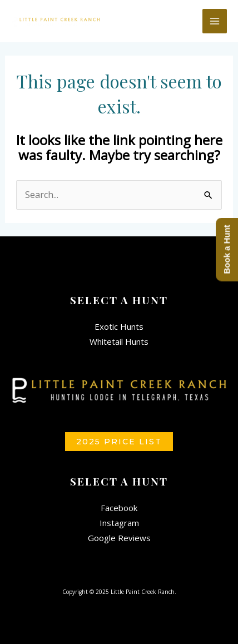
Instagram (119, 523)
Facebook (119, 508)
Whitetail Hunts (119, 341)
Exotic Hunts (119, 326)
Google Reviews (119, 538)
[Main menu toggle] (215, 21)
